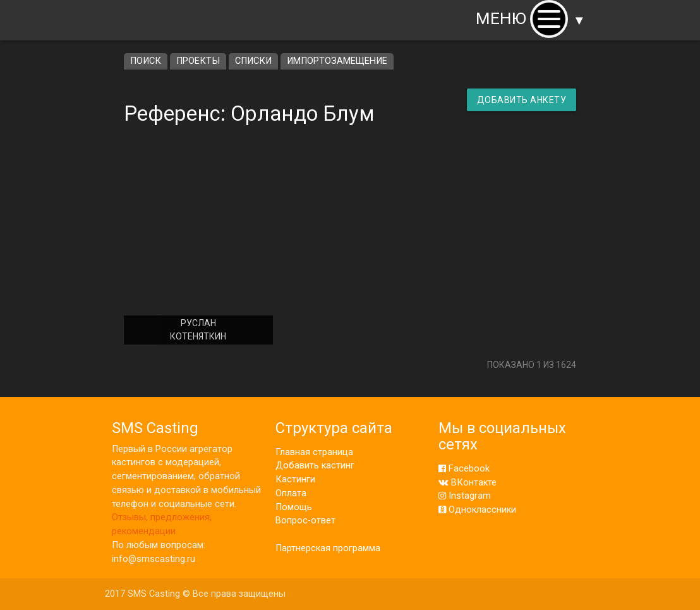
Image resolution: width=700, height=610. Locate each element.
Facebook (464, 469)
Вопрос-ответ (305, 521)
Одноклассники (477, 510)
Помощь (294, 507)
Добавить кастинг (315, 466)
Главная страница (314, 452)
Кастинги (295, 479)
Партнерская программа (328, 548)
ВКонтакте (468, 483)
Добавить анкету (522, 100)
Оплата (291, 493)
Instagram (465, 496)
